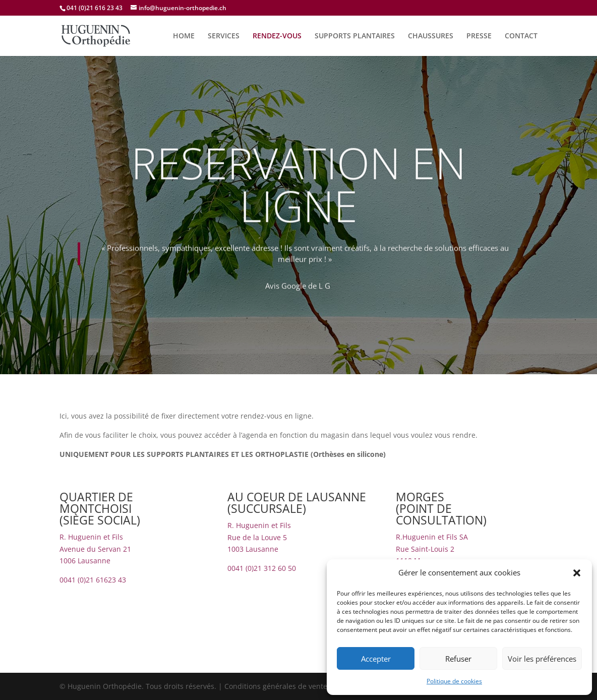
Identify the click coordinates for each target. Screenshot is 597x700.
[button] (577, 573)
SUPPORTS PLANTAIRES (355, 36)
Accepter (376, 659)
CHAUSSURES (431, 36)
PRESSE (479, 36)
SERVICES (224, 36)
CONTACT (521, 36)
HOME (184, 36)
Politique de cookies (454, 681)
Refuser (458, 659)
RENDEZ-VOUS (277, 36)
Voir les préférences (542, 659)
